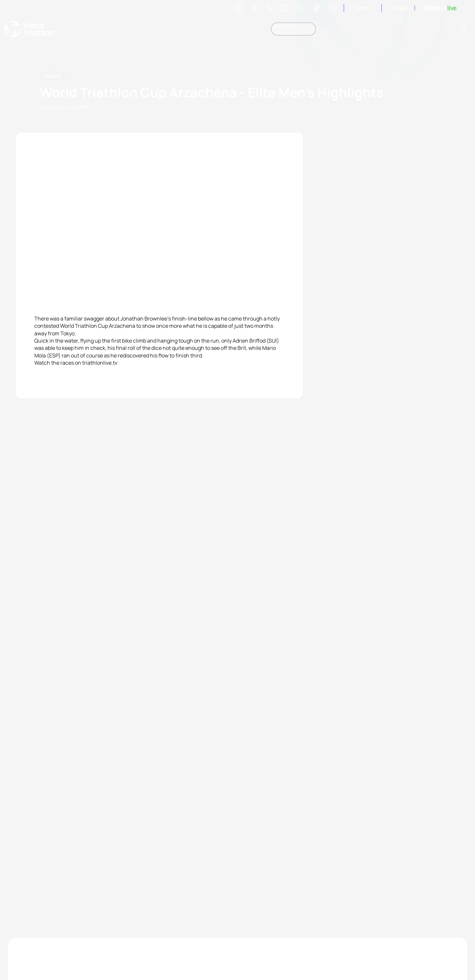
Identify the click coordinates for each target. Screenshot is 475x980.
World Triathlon (29, 29)
